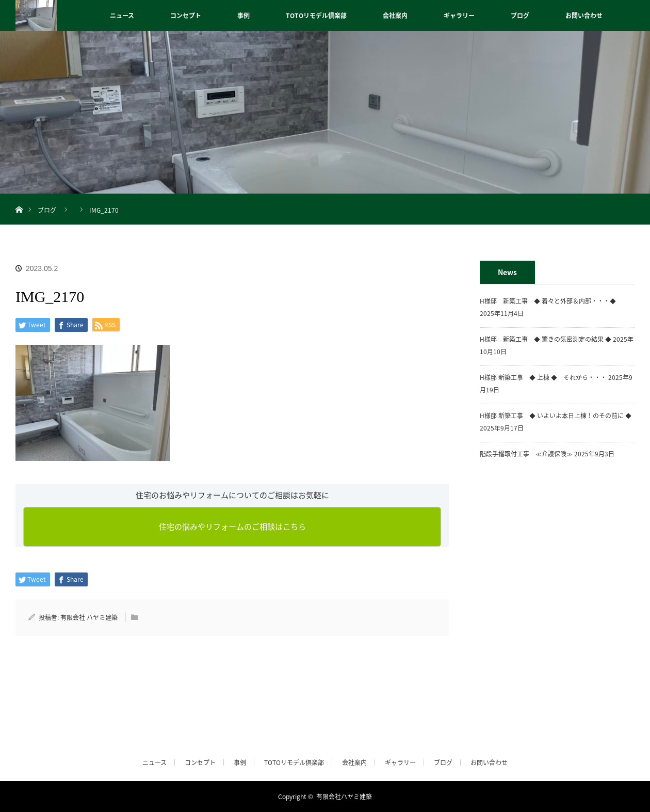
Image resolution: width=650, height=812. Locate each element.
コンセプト (186, 15)
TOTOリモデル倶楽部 (316, 15)
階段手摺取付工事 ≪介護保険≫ (526, 454)
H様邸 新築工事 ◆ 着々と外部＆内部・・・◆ (551, 301)
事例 (243, 15)
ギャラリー (459, 15)
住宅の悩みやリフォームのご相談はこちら (232, 527)
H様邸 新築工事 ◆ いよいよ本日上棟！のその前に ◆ (556, 416)
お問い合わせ (584, 15)
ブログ (520, 15)
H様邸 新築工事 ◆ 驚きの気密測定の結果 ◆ (546, 339)
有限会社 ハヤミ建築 (89, 617)
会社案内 (395, 15)
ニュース (122, 15)
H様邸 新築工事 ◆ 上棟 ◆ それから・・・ (543, 377)
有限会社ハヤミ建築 (344, 797)
